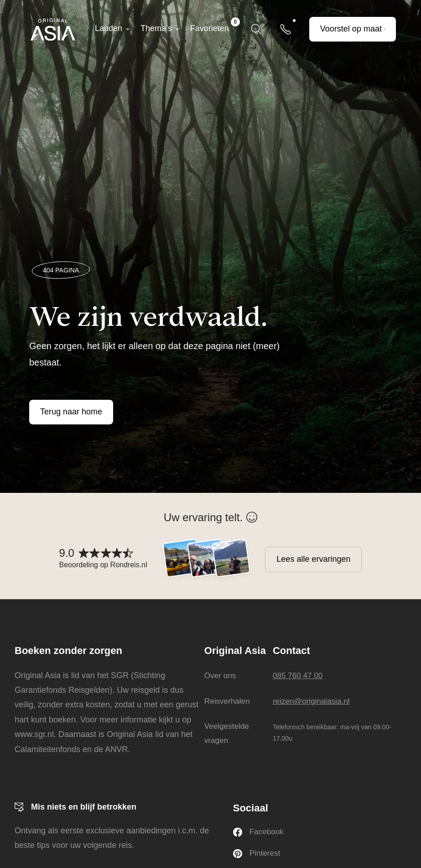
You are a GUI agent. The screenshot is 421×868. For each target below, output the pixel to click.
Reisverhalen (226, 701)
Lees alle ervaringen (313, 559)
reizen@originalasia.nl (314, 701)
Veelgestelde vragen (226, 734)
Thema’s (156, 28)
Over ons (219, 675)
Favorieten (215, 25)
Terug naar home (71, 412)
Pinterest (257, 855)
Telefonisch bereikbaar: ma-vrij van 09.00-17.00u (333, 732)
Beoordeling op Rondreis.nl (103, 565)
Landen (109, 28)
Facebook (259, 833)
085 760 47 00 (300, 675)
